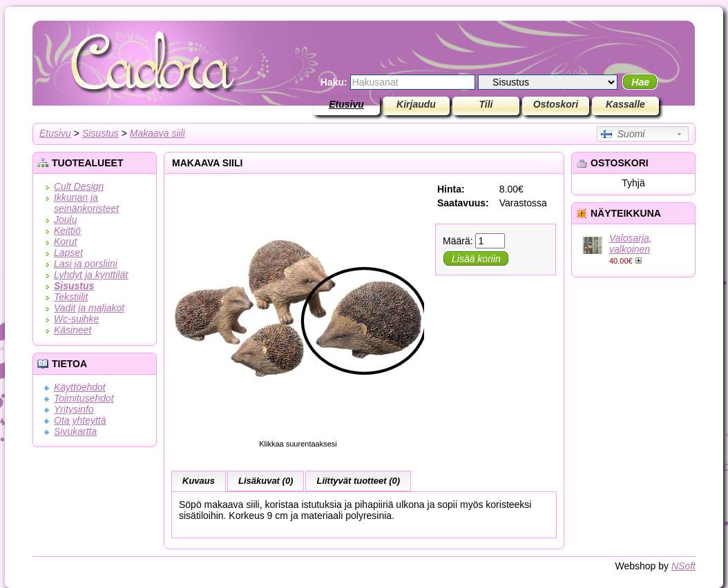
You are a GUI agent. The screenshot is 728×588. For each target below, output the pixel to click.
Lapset (68, 253)
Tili (486, 104)
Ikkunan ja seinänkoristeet (86, 203)
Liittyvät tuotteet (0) (358, 481)
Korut (65, 242)
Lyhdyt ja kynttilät (91, 275)
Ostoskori (556, 104)
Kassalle (625, 104)
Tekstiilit (71, 297)
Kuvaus (199, 481)
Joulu (65, 219)
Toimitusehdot (84, 398)
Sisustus (100, 133)
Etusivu (346, 104)
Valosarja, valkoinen (631, 244)
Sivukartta (75, 431)
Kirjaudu (416, 104)
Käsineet (73, 330)
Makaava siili (157, 133)
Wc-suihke (76, 319)
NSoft (683, 566)
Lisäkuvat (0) (266, 481)
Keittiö (67, 231)
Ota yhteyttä (80, 420)
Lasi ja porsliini (86, 264)
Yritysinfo (74, 409)
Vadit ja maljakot (89, 308)
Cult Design (79, 186)
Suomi (623, 134)
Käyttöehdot (80, 387)
